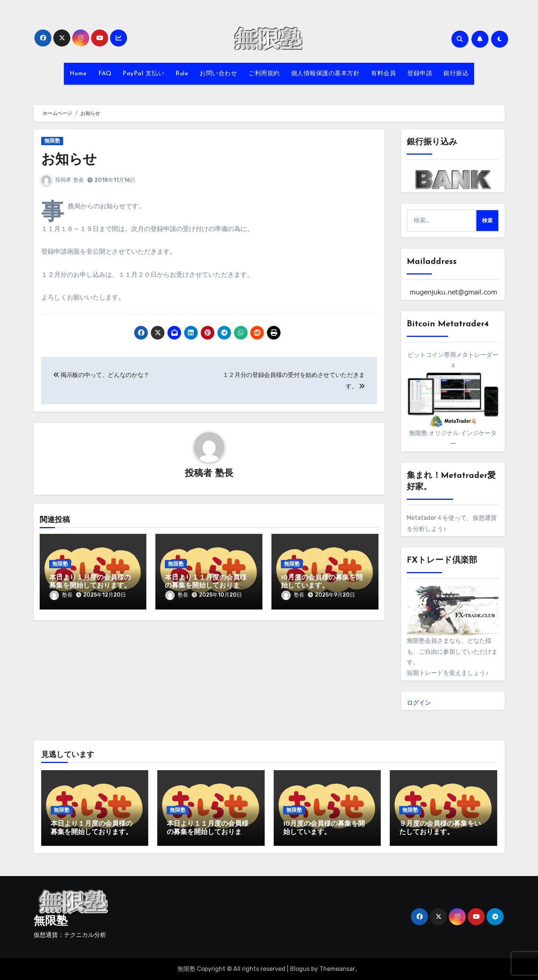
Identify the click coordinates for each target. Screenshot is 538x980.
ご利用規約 (264, 74)
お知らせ (71, 160)
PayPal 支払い (143, 74)
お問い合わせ (218, 74)
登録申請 (420, 74)
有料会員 (383, 74)
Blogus (300, 969)
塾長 (79, 180)
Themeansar (337, 969)
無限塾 (52, 141)
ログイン (419, 703)
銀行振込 (456, 74)
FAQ (105, 74)
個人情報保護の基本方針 (326, 74)
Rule (182, 74)
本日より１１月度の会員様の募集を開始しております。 (206, 586)
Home (78, 74)
